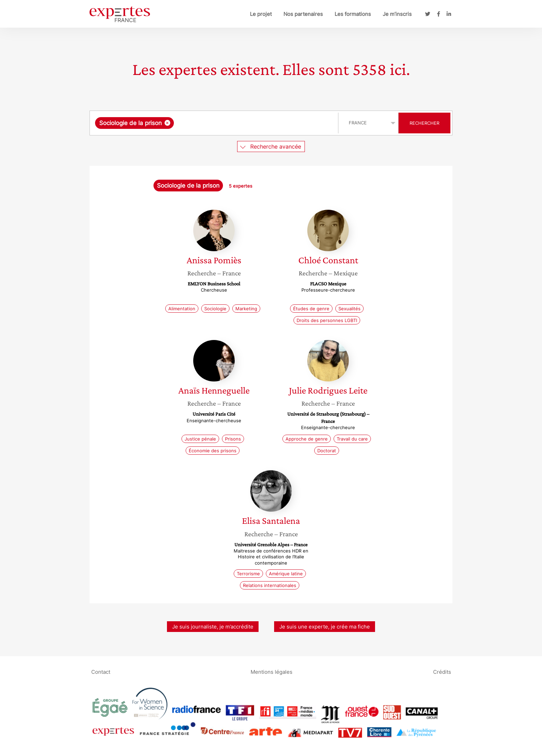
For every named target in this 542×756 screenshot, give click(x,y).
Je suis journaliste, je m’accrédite (213, 627)
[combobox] (215, 123)
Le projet (261, 14)
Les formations (353, 14)
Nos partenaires (303, 14)
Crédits (442, 672)
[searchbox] (247, 123)
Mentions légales (272, 672)
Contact (101, 672)
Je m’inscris (397, 14)
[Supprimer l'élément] (167, 123)
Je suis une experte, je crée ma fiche (325, 627)
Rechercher (424, 123)
